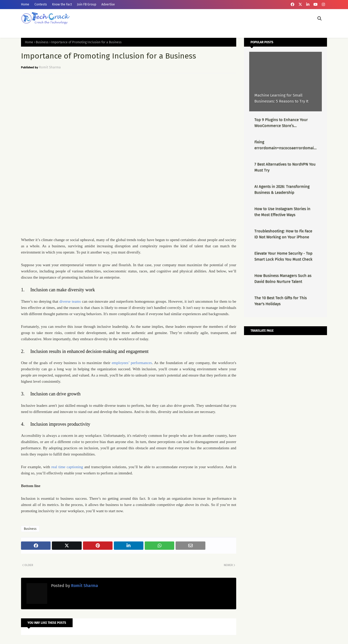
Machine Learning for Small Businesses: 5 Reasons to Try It (281, 98)
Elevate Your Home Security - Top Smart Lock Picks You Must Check (283, 256)
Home (25, 4)
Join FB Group (87, 4)
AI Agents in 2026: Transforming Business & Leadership (282, 189)
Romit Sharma (50, 67)
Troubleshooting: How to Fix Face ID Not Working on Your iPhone (283, 234)
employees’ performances (132, 363)
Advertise (108, 4)
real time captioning (67, 467)
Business (42, 42)
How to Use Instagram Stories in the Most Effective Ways (282, 212)
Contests (41, 4)
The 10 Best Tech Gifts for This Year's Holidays (281, 301)
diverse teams (70, 301)
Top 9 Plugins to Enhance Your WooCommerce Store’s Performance (281, 123)
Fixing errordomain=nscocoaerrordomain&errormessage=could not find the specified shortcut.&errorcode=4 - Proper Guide (285, 145)
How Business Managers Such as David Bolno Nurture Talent (283, 278)
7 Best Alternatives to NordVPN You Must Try (285, 167)
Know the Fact (62, 4)
